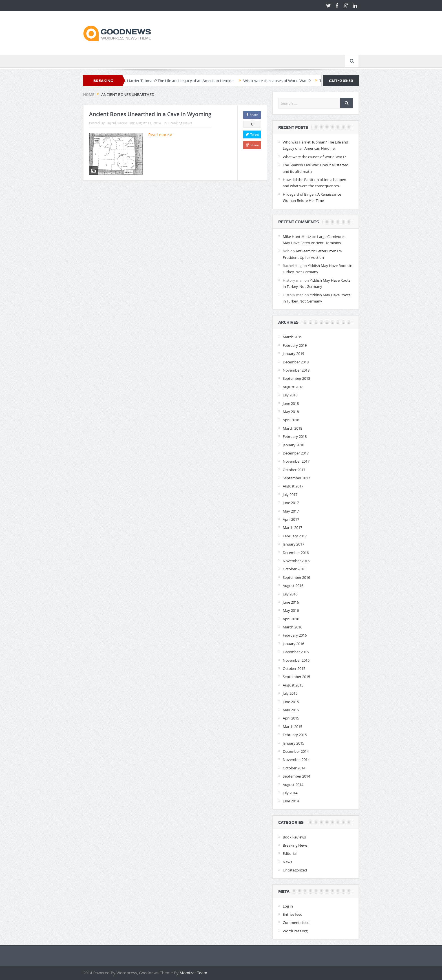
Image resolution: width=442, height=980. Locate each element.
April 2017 (291, 519)
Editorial (290, 853)
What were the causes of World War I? (282, 81)
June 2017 (291, 503)
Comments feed (296, 922)
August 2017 (293, 486)
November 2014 (296, 760)
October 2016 (294, 569)
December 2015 (296, 652)
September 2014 (296, 776)
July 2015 (290, 693)
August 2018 (293, 387)
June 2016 (291, 602)
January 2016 (293, 644)
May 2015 (291, 710)
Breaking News (180, 123)
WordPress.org (295, 931)
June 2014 (291, 801)
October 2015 (294, 668)
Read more (160, 135)
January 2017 (293, 544)
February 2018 (295, 436)
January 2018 (293, 445)
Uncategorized (295, 870)
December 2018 (296, 362)
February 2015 (295, 735)
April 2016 (291, 619)
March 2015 (292, 727)
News (287, 862)
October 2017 (294, 470)
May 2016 (291, 610)
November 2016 (296, 561)
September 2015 (296, 677)
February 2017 (295, 536)
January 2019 (293, 354)
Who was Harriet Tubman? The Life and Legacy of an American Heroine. (177, 81)
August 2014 (293, 785)
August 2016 (293, 586)
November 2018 (296, 370)
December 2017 (296, 453)
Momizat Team (193, 973)
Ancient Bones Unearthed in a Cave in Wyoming (150, 114)
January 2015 (293, 743)
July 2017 (290, 495)
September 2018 (296, 378)
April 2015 (291, 718)
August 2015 (293, 685)
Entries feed (293, 914)
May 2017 (291, 511)
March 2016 (292, 627)
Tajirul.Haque (117, 123)
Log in (288, 906)
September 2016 (296, 577)
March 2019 (292, 337)
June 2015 (291, 702)
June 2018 (291, 403)
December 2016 (296, 553)
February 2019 (295, 345)
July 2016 (290, 594)
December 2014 (296, 751)
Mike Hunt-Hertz (297, 237)
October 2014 (294, 768)
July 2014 (290, 793)
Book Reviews (294, 837)
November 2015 (296, 660)
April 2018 (291, 420)
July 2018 (290, 395)
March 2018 (292, 428)
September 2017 (296, 478)
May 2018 (291, 412)
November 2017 (296, 461)
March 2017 (292, 527)
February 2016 (295, 635)
